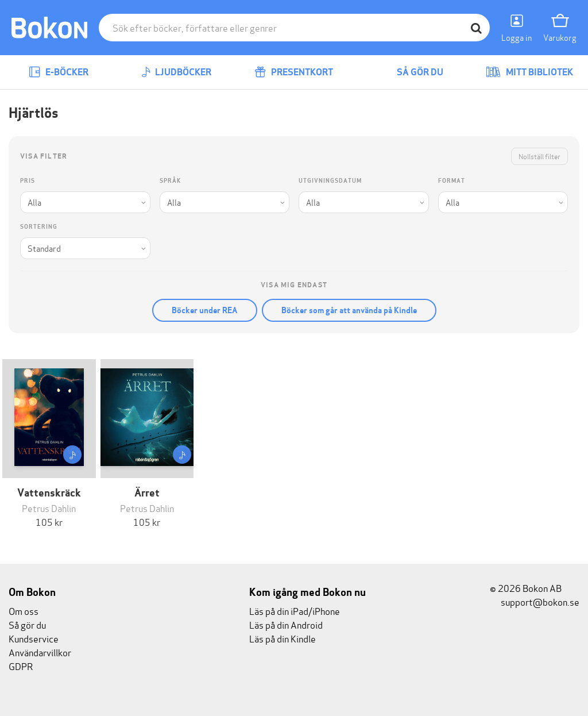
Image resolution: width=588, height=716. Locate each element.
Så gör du (412, 72)
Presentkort (294, 72)
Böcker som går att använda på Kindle (349, 310)
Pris (28, 181)
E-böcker (59, 72)
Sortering (39, 227)
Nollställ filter (539, 156)
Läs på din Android (286, 624)
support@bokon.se (535, 601)
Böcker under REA (205, 310)
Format (452, 181)
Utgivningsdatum (330, 181)
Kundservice (34, 638)
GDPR (21, 666)
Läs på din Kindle (283, 638)
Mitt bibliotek (529, 72)
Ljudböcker (176, 72)
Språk (170, 181)
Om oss (24, 611)
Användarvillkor (40, 652)
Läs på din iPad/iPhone (295, 611)
